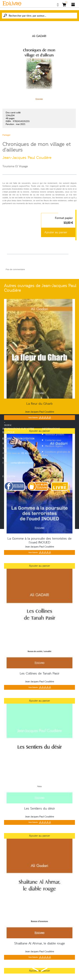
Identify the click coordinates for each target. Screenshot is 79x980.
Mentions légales (54, 446)
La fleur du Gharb (39, 404)
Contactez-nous (53, 440)
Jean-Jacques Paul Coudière (27, 158)
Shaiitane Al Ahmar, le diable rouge (40, 943)
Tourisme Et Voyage (15, 166)
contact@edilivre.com (22, 463)
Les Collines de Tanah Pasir (40, 673)
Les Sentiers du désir (40, 808)
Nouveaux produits (55, 434)
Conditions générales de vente (56, 454)
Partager (6, 135)
